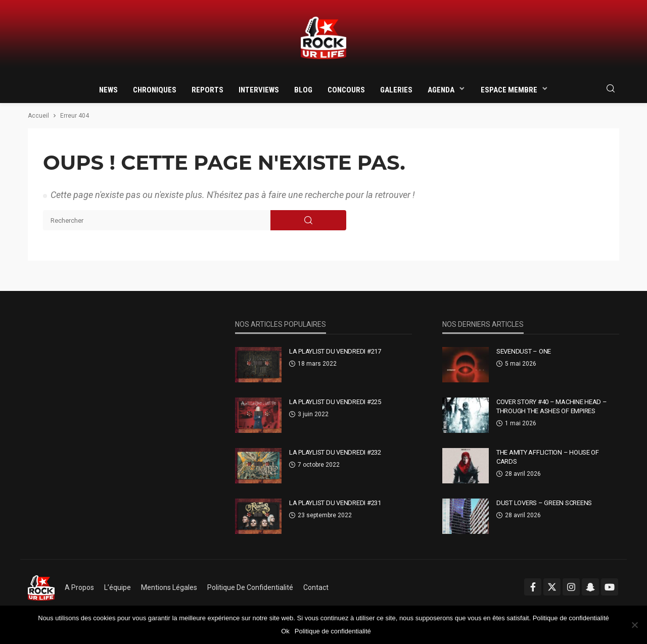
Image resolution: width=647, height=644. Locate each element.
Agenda (441, 90)
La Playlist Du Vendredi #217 (335, 351)
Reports (207, 90)
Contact (316, 587)
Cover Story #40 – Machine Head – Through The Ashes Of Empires (552, 406)
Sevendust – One (524, 351)
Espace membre (509, 90)
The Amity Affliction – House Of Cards (548, 457)
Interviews (259, 90)
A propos (79, 587)
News (108, 90)
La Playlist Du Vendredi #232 (335, 452)
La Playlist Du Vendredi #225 (335, 402)
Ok (285, 631)
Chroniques (155, 90)
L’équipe (118, 587)
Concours (346, 90)
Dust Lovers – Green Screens (544, 503)
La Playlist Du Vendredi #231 (335, 503)
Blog (303, 90)
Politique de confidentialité (250, 587)
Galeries (396, 90)
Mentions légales (169, 587)
